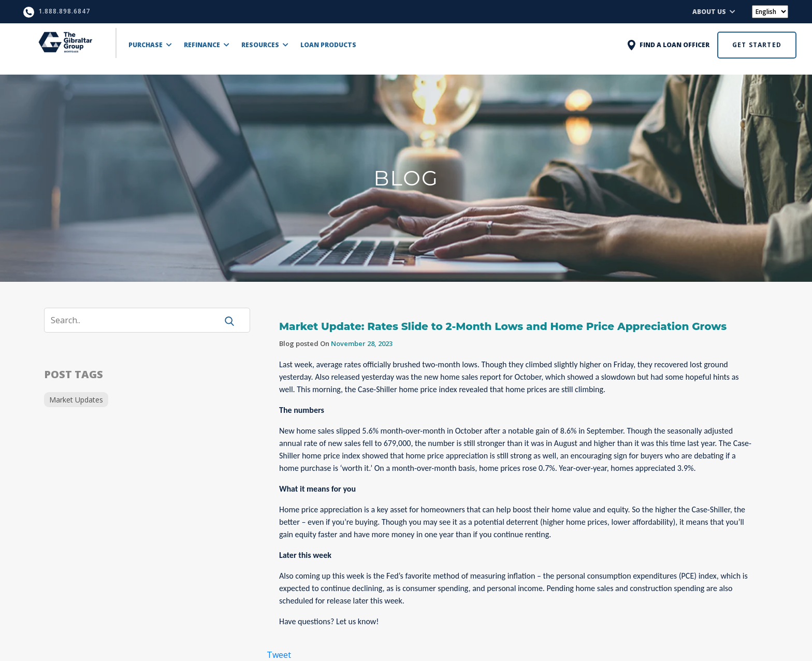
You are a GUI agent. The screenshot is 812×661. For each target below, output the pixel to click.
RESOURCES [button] (265, 45)
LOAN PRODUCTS (328, 45)
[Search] (137, 320)
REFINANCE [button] (207, 45)
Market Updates (76, 400)
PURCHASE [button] (150, 45)
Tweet (279, 655)
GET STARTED (757, 45)
